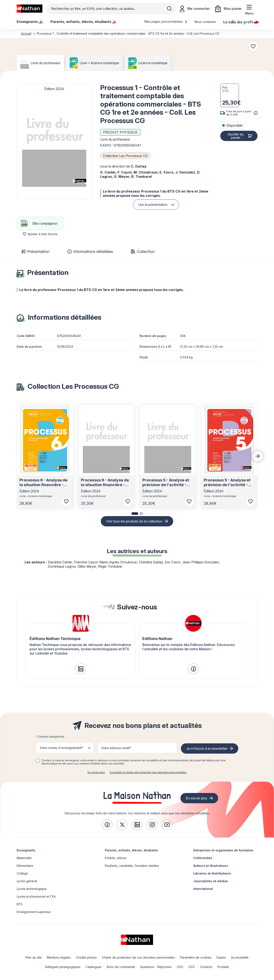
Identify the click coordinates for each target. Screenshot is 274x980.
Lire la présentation (153, 205)
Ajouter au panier (236, 136)
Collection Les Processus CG (125, 156)
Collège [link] (22, 873)
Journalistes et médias (211, 881)
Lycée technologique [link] (32, 889)
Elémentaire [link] (25, 866)
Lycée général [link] (27, 881)
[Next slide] (258, 456)
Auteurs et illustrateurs (211, 866)
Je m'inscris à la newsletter (207, 748)
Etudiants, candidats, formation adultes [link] (132, 866)
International (203, 889)
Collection (143, 252)
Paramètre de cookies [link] (196, 957)
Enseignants (26, 850)
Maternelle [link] (24, 858)
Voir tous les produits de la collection (134, 521)
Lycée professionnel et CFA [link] (36, 896)
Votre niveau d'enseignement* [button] (61, 748)
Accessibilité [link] (240, 957)
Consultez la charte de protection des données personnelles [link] (148, 772)
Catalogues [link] (94, 967)
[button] (54, 141)
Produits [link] (223, 967)
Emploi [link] (221, 957)
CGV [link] (192, 967)
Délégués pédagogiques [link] (63, 967)
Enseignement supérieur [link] (34, 912)
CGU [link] (180, 967)
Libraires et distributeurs (212, 873)
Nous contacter (205, 22)
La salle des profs (240, 22)
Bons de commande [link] (121, 967)
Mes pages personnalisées (166, 22)
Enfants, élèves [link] (116, 858)
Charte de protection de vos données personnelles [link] (138, 957)
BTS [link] (20, 904)
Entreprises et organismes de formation (223, 850)
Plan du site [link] (34, 957)
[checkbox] (38, 761)
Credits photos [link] (86, 957)
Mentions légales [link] (59, 957)
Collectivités (203, 858)
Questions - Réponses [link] (156, 967)
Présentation (36, 252)
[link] (81, 669)
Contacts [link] (206, 967)
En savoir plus (96, 772)
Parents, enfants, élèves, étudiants (131, 850)
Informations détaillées (90, 252)
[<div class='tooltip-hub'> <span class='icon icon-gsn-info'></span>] (256, 113)
